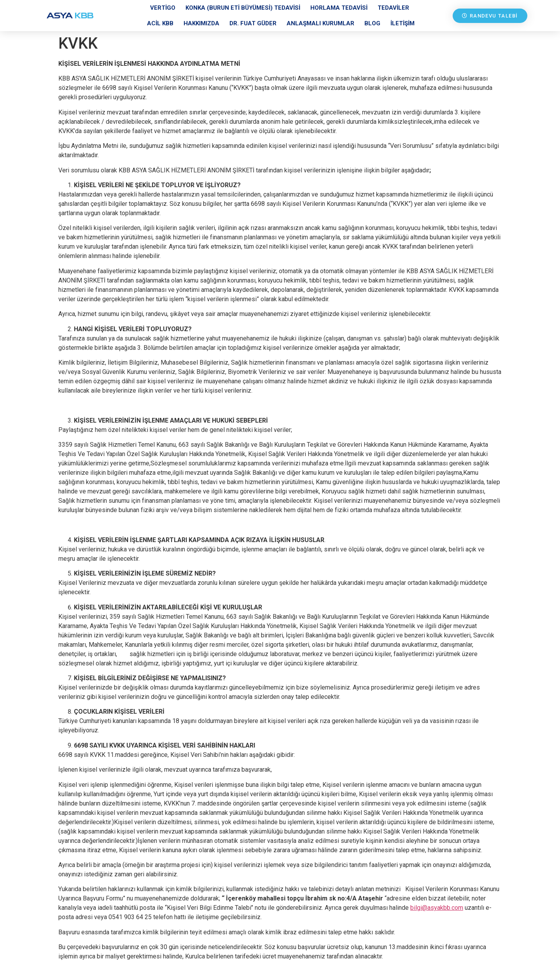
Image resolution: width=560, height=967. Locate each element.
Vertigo (163, 8)
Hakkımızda (201, 23)
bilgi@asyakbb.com (437, 908)
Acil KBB (160, 23)
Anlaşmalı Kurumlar (320, 23)
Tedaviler (393, 8)
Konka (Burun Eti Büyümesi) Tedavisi (243, 8)
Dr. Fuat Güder (253, 23)
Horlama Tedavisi (339, 8)
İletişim (402, 23)
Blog (372, 23)
